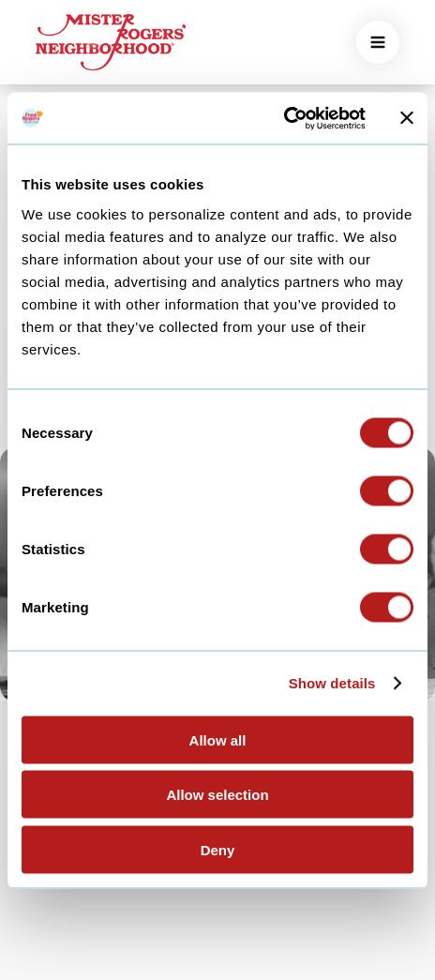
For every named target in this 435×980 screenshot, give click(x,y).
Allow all (218, 739)
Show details (332, 683)
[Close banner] (407, 118)
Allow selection (217, 795)
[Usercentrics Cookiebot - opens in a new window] (284, 118)
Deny (218, 849)
